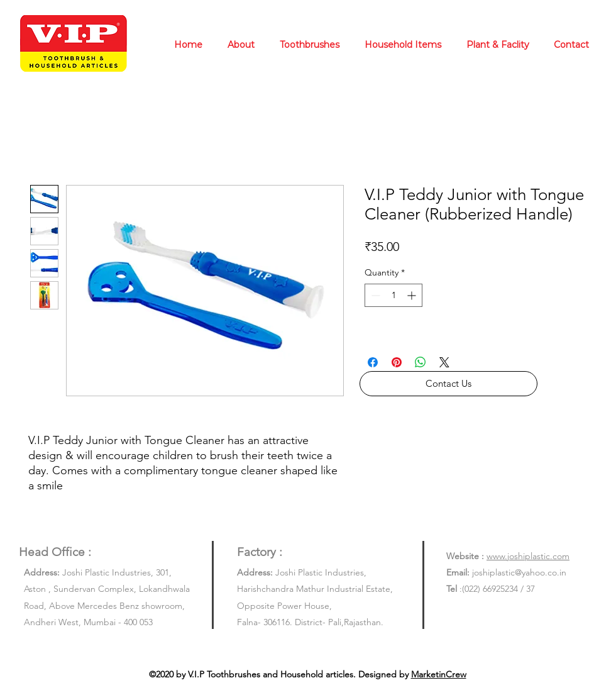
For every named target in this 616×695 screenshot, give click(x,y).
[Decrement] (374, 295)
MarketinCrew (439, 674)
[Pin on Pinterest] (397, 362)
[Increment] (413, 295)
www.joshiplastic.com (528, 556)
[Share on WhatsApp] (421, 362)
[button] (448, 384)
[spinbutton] (393, 295)
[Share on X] (444, 362)
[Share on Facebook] (373, 362)
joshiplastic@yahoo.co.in (519, 572)
